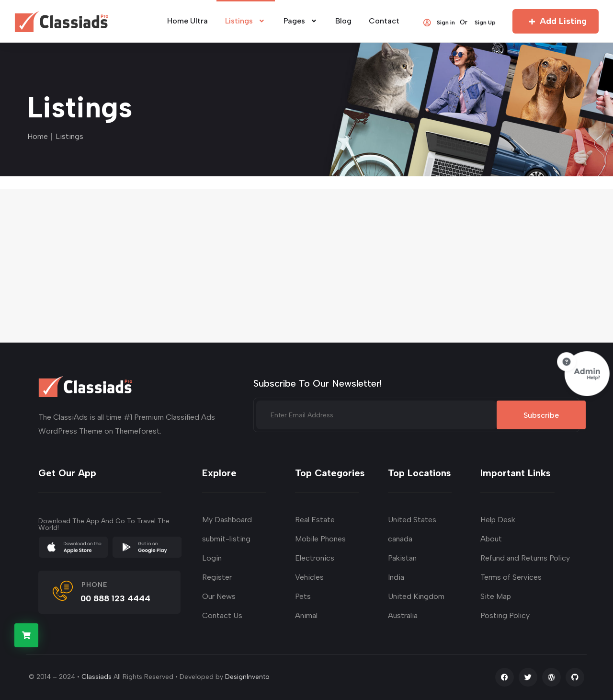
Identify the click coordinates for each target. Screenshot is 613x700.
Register (217, 577)
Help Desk (498, 520)
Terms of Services (511, 577)
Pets (303, 596)
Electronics (315, 558)
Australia (403, 615)
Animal (306, 615)
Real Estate (315, 520)
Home (38, 136)
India (396, 577)
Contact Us (222, 615)
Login (212, 558)
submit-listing (226, 539)
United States (412, 520)
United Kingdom (416, 596)
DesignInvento (247, 677)
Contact (384, 21)
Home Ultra (187, 21)
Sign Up (485, 22)
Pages (301, 21)
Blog (343, 21)
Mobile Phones (320, 539)
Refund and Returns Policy (525, 558)
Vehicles (309, 577)
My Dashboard (227, 520)
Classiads (96, 677)
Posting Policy (505, 615)
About (491, 539)
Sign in (439, 22)
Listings (246, 21)
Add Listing (556, 21)
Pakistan (402, 558)
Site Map (496, 596)
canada (400, 539)
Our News (219, 596)
